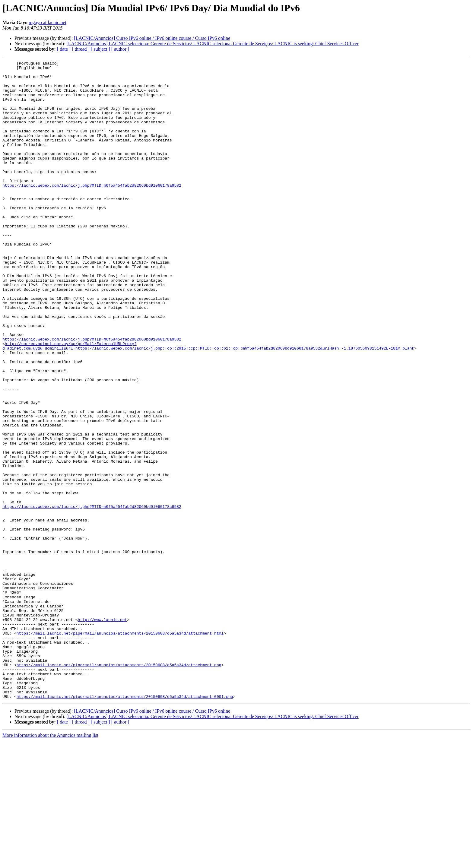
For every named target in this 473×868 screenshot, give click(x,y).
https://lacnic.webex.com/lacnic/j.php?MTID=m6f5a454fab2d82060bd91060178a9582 (92, 211)
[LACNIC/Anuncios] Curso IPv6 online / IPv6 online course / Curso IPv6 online (152, 38)
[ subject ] (100, 49)
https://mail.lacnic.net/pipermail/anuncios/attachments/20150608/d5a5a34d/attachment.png (119, 786)
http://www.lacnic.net (103, 732)
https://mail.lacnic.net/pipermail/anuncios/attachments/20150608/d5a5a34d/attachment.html (120, 748)
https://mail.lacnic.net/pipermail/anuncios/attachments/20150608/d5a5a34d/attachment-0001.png (125, 824)
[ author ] (120, 49)
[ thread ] (81, 49)
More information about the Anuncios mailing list (50, 863)
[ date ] (64, 49)
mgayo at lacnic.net (48, 22)
